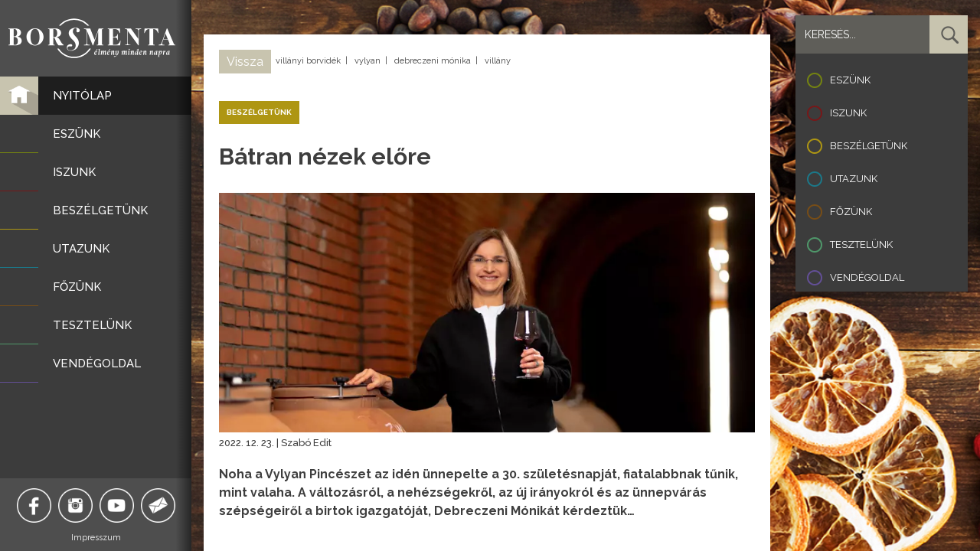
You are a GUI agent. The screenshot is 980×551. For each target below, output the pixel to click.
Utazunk (854, 179)
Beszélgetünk (869, 146)
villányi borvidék (308, 61)
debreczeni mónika (433, 61)
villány (498, 61)
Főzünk (851, 212)
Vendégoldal (867, 277)
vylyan (367, 61)
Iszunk (848, 113)
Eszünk (850, 80)
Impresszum (96, 538)
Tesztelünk (861, 245)
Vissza (245, 62)
